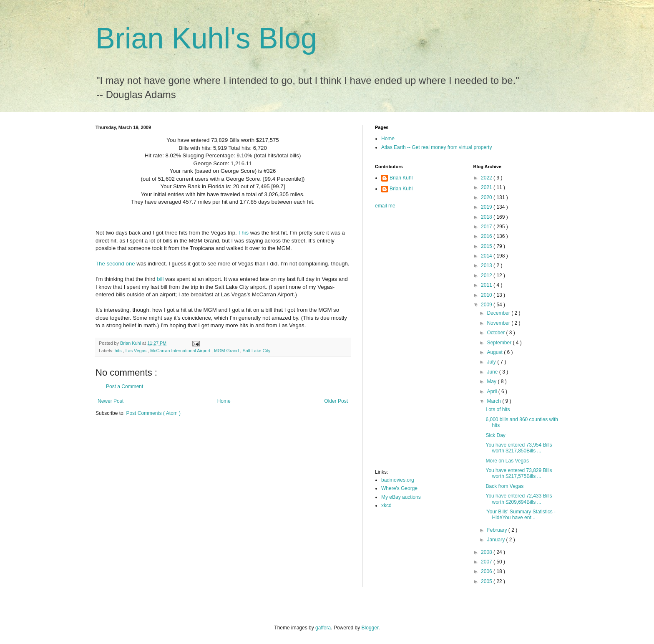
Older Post (336, 401)
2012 (487, 275)
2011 (487, 285)
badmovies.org (398, 480)
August (495, 352)
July (492, 362)
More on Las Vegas (507, 461)
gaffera (323, 628)
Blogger (370, 628)
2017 (487, 227)
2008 (487, 552)
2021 (487, 187)
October (496, 333)
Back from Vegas (504, 486)
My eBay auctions (401, 497)
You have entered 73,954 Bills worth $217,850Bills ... (519, 448)
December (499, 313)
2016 (487, 236)
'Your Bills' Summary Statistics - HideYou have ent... (521, 515)
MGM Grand (227, 351)
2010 (487, 295)
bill (160, 279)
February (497, 530)
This (243, 233)
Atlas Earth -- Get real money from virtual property (436, 147)
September (500, 343)
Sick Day (495, 435)
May (492, 381)
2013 (487, 265)
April (492, 391)
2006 (487, 571)
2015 (487, 246)
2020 (487, 197)
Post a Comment (125, 386)
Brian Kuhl (401, 178)
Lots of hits (498, 409)
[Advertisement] (408, 341)
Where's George (399, 488)
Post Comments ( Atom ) (153, 413)
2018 (487, 217)
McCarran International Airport (181, 351)
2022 (487, 178)
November (499, 323)
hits (119, 351)
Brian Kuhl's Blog (206, 38)
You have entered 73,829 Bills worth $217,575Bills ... (519, 473)
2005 (487, 581)
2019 (487, 207)
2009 (487, 305)
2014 (487, 256)
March (494, 401)
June (493, 372)
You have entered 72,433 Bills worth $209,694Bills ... (519, 499)
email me (385, 206)
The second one (115, 264)
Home (224, 401)
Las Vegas (137, 351)
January (496, 540)
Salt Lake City (257, 351)
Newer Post (111, 401)
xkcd (386, 505)
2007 (487, 562)
